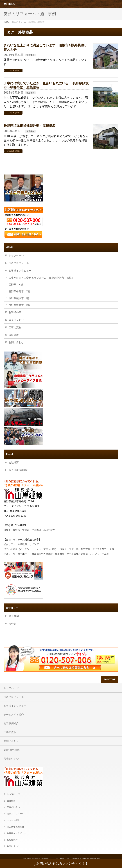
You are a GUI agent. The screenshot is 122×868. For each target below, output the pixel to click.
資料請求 (14, 335)
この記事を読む (13, 70)
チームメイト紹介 (14, 715)
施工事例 (30, 55)
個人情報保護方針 (19, 470)
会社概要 (14, 463)
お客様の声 (15, 312)
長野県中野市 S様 (20, 305)
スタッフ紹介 (16, 320)
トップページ (16, 255)
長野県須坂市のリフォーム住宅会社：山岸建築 (57, 859)
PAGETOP (110, 679)
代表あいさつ (11, 759)
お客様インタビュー (20, 271)
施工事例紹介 (11, 723)
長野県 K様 (16, 285)
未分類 (12, 624)
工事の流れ (15, 327)
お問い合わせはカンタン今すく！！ (61, 864)
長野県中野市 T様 (20, 291)
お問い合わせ (16, 342)
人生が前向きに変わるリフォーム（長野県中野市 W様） (41, 278)
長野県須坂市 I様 (19, 298)
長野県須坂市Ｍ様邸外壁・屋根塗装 (30, 125)
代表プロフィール (19, 263)
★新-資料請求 (12, 750)
